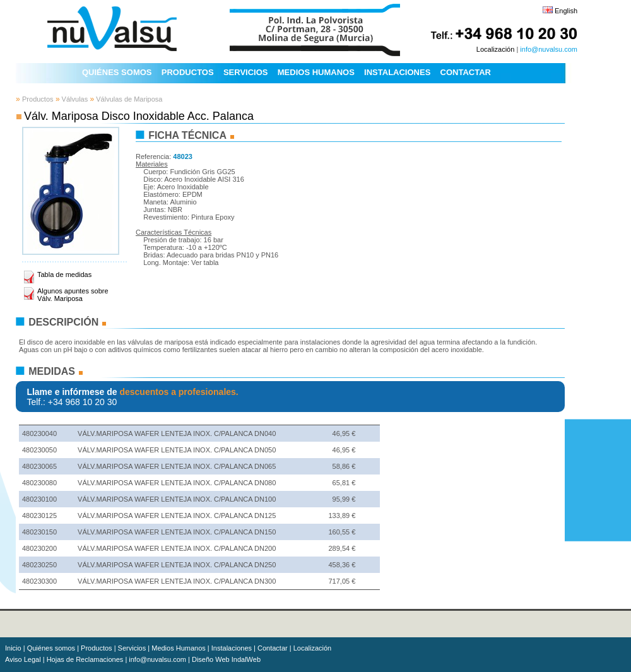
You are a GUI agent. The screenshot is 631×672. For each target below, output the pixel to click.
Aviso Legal (23, 659)
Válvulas (74, 99)
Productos (38, 99)
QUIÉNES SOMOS (117, 72)
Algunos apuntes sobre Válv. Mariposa (73, 295)
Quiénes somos (51, 648)
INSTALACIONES (397, 72)
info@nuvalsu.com (549, 49)
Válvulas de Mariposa (128, 99)
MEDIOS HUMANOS (316, 72)
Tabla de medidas (64, 274)
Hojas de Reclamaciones (85, 659)
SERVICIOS (246, 72)
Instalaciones (232, 648)
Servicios (132, 648)
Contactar (273, 648)
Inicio (13, 648)
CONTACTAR (466, 72)
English (566, 11)
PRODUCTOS (188, 72)
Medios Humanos (179, 648)
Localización (496, 49)
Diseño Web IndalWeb (226, 659)
